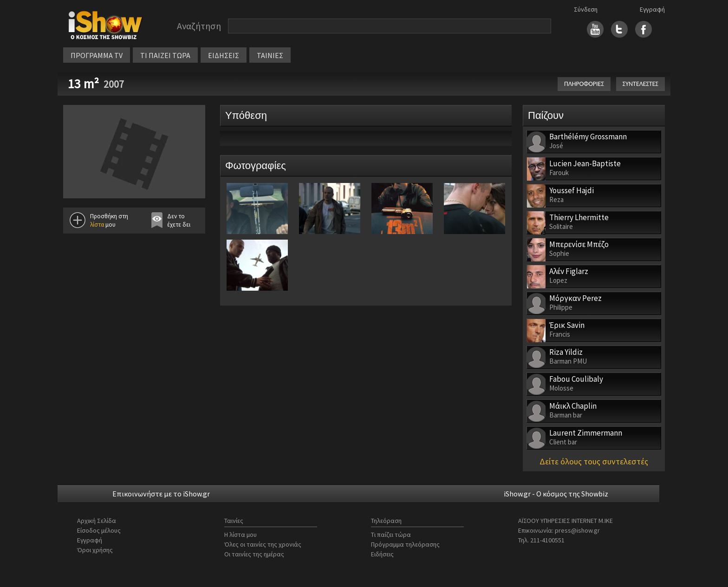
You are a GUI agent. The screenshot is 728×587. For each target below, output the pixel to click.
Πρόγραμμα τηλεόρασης (405, 544)
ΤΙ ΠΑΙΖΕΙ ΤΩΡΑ (165, 55)
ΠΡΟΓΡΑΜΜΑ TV (97, 55)
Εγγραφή (652, 9)
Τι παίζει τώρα (391, 535)
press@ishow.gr (577, 530)
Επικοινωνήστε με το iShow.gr (161, 494)
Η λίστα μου (240, 535)
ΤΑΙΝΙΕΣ (270, 55)
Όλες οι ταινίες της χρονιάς (263, 544)
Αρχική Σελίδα (97, 521)
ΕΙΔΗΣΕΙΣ (224, 55)
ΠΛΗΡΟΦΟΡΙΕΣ (584, 84)
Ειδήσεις (382, 554)
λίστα (97, 225)
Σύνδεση (586, 9)
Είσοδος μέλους (99, 530)
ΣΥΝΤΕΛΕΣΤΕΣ (640, 84)
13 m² (83, 84)
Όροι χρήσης (95, 550)
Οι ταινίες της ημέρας (254, 554)
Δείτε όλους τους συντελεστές (594, 461)
